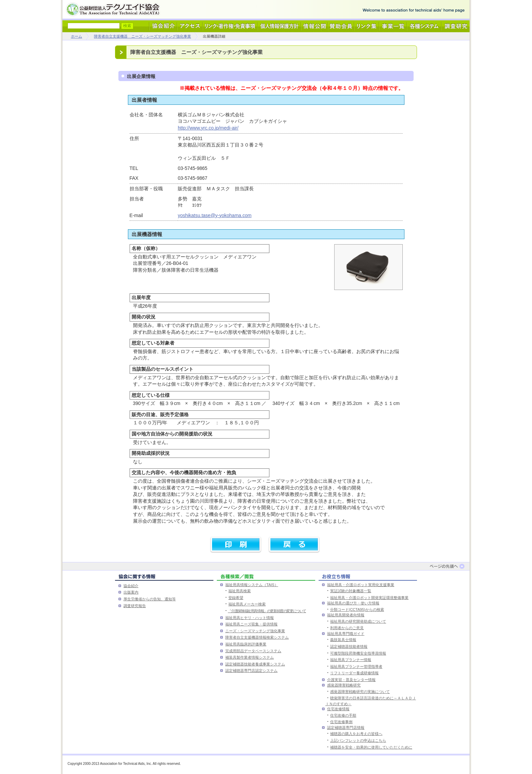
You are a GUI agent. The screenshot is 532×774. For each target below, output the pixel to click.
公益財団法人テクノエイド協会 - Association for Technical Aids (114, 9)
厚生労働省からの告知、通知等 (150, 599)
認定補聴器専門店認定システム (251, 671)
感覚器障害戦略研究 (344, 685)
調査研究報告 (135, 606)
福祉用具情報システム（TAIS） (252, 585)
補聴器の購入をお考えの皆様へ (356, 734)
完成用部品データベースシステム (253, 651)
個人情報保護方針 (279, 26)
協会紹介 (163, 26)
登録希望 (236, 598)
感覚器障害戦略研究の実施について (360, 692)
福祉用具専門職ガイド (346, 634)
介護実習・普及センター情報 (351, 680)
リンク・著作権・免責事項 (230, 26)
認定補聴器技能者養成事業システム (255, 664)
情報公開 (314, 26)
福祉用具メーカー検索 (247, 604)
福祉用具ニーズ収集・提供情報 (251, 624)
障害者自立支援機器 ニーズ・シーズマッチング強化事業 (142, 36)
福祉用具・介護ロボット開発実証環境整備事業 (369, 598)
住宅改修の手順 (343, 715)
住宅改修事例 (341, 722)
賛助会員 (341, 26)
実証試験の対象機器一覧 (351, 591)
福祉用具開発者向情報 (346, 615)
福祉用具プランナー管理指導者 (356, 666)
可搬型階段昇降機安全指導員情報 (358, 653)
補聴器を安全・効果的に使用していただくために (371, 747)
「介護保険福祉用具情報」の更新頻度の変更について (267, 611)
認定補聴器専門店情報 (346, 728)
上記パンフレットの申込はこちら (358, 740)
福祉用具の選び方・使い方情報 (353, 603)
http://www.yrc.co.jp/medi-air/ (208, 128)
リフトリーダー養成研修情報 (354, 673)
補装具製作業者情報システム (250, 657)
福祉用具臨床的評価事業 (246, 644)
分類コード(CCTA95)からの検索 (357, 609)
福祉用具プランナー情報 (351, 660)
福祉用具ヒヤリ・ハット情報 (250, 618)
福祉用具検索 (240, 591)
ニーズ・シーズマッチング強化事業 (255, 631)
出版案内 (131, 592)
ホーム (77, 36)
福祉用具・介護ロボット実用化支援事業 (361, 585)
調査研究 (456, 26)
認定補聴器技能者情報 (349, 646)
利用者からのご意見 (347, 628)
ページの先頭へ (448, 566)
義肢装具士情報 (343, 640)
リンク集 (367, 26)
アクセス (190, 26)
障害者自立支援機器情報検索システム (257, 637)
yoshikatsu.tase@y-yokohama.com (215, 215)
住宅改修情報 (338, 709)
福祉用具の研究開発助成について (358, 621)
